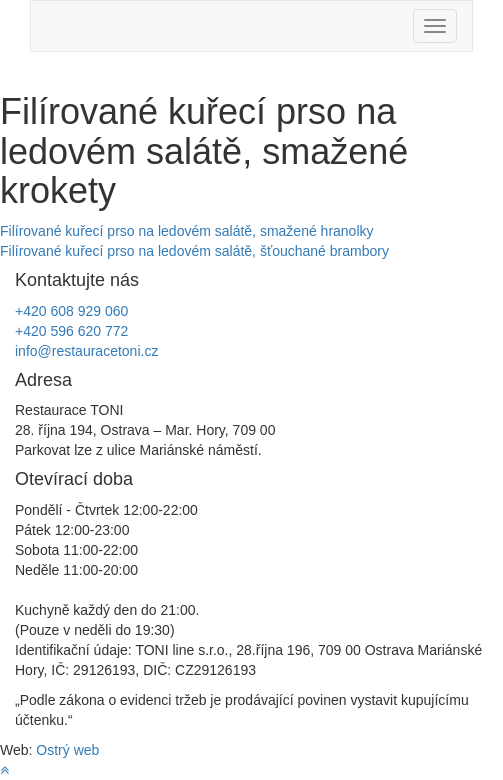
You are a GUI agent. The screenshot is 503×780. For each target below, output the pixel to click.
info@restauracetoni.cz (86, 351)
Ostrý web (67, 750)
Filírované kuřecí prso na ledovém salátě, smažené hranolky (187, 231)
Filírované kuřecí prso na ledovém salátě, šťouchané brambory (194, 251)
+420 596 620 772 (71, 331)
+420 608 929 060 (71, 311)
